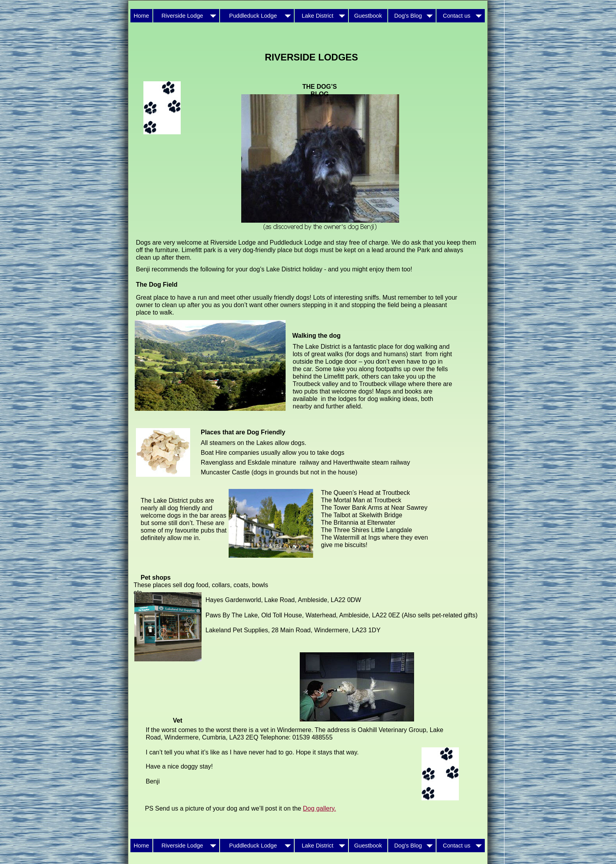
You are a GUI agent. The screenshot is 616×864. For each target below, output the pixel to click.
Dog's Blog (412, 16)
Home (141, 16)
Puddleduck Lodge (257, 16)
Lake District (322, 16)
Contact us (460, 16)
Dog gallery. (319, 808)
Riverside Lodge (186, 16)
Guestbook (368, 16)
